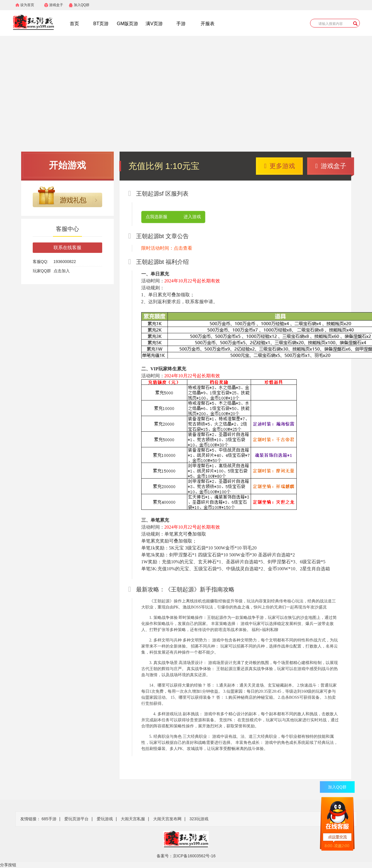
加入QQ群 (82, 5)
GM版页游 (128, 24)
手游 (181, 24)
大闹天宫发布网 (167, 819)
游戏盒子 (56, 5)
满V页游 (154, 24)
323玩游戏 (199, 819)
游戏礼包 (67, 197)
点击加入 (62, 271)
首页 (74, 24)
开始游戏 (67, 165)
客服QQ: (41, 262)
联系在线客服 (67, 248)
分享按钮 (8, 865)
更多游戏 (280, 166)
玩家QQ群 (42, 271)
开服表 (208, 24)
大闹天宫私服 (133, 819)
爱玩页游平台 (76, 819)
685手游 (49, 819)
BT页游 (101, 24)
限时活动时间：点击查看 (167, 248)
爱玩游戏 (105, 819)
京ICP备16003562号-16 (194, 856)
